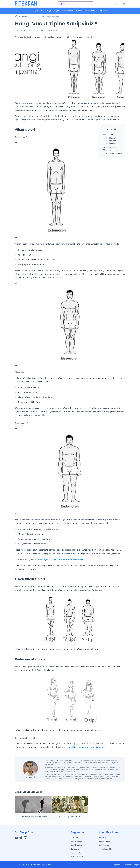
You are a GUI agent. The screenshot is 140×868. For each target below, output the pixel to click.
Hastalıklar (80, 11)
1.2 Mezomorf (111, 141)
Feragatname (117, 865)
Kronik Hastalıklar (106, 849)
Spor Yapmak (104, 845)
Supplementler (68, 11)
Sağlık (49, 11)
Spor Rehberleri (29, 16)
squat (96, 523)
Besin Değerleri (92, 11)
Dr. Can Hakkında (77, 857)
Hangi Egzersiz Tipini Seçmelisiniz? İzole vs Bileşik (61, 559)
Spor (36, 11)
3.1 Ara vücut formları (114, 154)
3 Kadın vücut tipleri (110, 150)
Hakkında (127, 865)
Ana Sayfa (75, 837)
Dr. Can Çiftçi (120, 4)
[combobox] (76, 4)
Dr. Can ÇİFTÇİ (26, 30)
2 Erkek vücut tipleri (110, 147)
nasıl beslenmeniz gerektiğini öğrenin (87, 747)
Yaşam (57, 11)
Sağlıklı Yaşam (104, 837)
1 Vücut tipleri (108, 134)
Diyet (43, 11)
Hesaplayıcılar (76, 853)
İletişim (136, 865)
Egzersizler (104, 11)
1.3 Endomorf (111, 143)
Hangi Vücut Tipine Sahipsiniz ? (49, 16)
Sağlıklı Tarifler (76, 845)
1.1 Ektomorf (111, 138)
